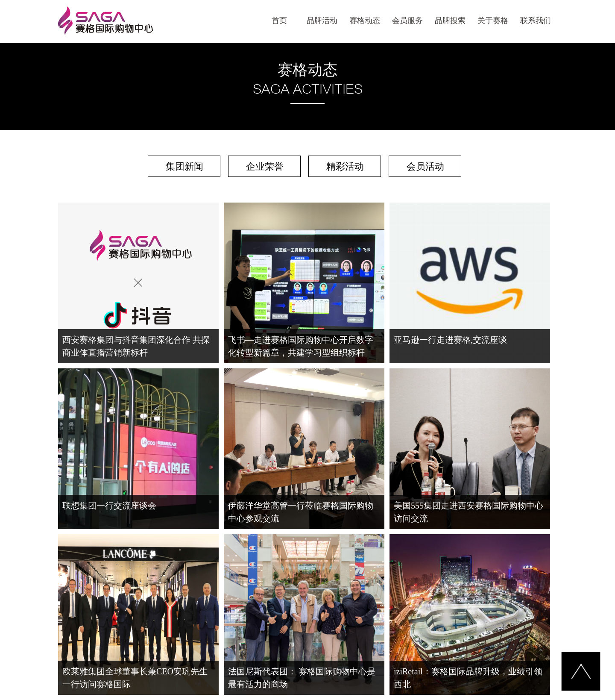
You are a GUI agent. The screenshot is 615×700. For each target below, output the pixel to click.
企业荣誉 (265, 166)
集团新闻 (184, 166)
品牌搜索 (450, 21)
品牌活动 (322, 21)
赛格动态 (365, 21)
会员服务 (407, 21)
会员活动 (425, 166)
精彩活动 (345, 166)
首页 (279, 21)
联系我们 (536, 21)
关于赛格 (493, 21)
